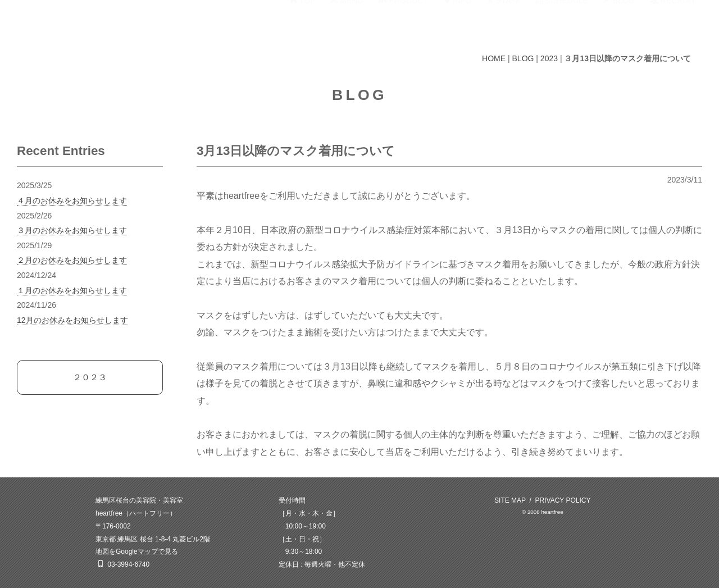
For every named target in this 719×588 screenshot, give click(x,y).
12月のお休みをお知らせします (72, 320)
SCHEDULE (562, 21)
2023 (549, 58)
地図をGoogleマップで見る (137, 551)
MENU (347, 21)
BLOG (619, 21)
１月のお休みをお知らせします (72, 290)
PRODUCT (403, 21)
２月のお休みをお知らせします (72, 260)
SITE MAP (510, 500)
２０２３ (90, 377)
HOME (494, 58)
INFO (457, 21)
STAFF (503, 21)
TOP (303, 21)
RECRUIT (673, 21)
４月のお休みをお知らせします (72, 200)
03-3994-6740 (128, 564)
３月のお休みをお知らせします (72, 230)
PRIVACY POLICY (563, 500)
